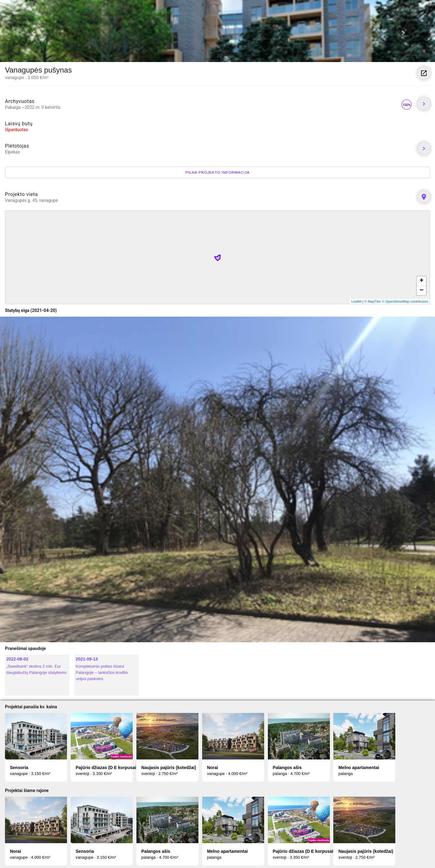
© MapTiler (373, 301)
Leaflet (356, 301)
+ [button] (422, 281)
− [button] (422, 291)
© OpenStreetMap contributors (405, 301)
